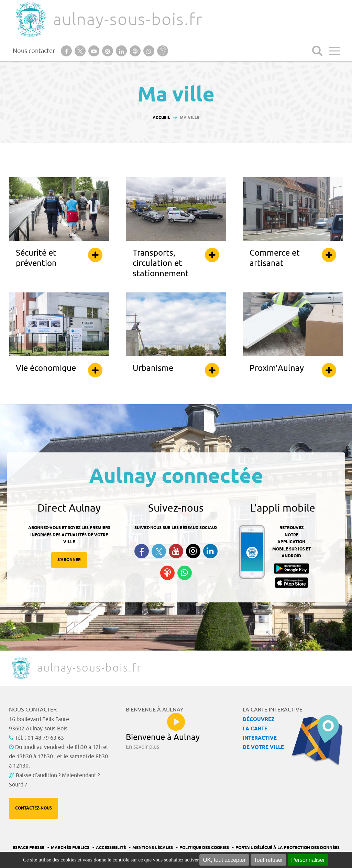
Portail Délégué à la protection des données (288, 848)
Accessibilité (111, 848)
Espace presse (29, 848)
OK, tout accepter (224, 860)
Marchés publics (70, 848)
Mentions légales (153, 848)
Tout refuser (268, 860)
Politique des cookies (204, 848)
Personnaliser (308, 860)
